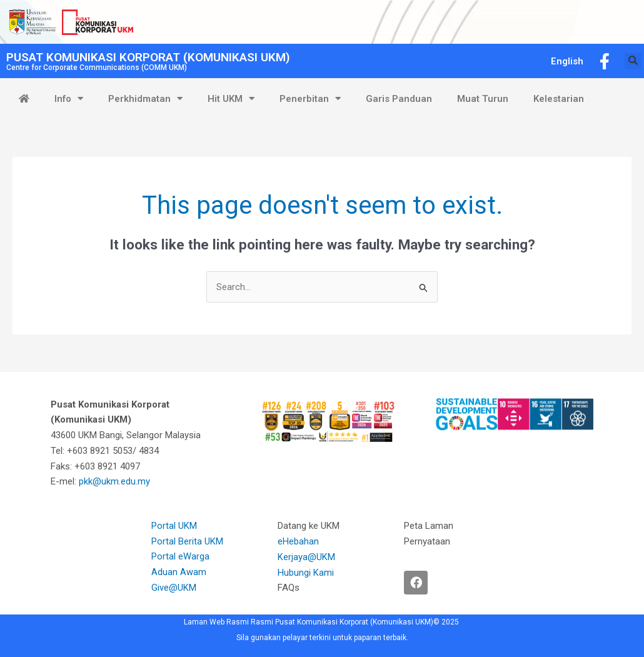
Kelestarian (559, 99)
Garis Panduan (399, 99)
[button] (633, 61)
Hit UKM (231, 98)
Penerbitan (310, 98)
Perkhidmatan (145, 98)
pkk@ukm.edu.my (116, 482)
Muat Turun (483, 99)
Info (69, 98)
